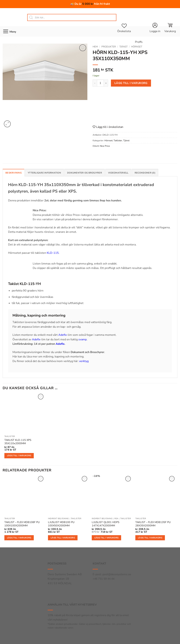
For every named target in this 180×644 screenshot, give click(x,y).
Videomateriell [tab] (118, 173)
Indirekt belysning (58, 519)
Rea (116, 519)
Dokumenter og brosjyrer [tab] (85, 173)
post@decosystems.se (117, 574)
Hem (95, 47)
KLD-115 (53, 253)
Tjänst (123, 47)
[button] (170, 28)
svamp (83, 339)
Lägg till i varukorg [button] (19, 455)
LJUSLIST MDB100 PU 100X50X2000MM (61, 524)
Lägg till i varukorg (131, 83)
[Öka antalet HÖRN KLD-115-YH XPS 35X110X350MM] (106, 83)
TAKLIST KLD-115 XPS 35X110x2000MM (18, 442)
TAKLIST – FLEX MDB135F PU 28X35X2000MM (153, 524)
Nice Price (105, 146)
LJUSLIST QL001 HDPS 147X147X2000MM (106, 524)
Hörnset (137, 47)
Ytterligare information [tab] (44, 173)
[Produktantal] (100, 83)
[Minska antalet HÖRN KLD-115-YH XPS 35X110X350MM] (95, 83)
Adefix (62, 335)
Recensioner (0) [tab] (145, 173)
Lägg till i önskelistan (108, 127)
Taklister (118, 141)
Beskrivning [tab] (14, 173)
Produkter (109, 47)
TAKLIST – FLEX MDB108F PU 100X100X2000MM (22, 524)
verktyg (84, 361)
